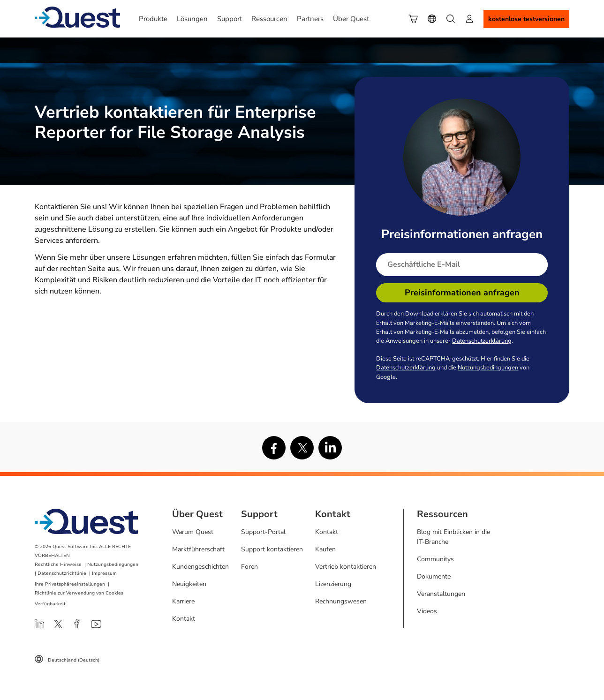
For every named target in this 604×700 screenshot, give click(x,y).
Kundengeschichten (200, 567)
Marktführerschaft (198, 549)
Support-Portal (263, 532)
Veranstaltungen (441, 594)
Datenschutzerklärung (482, 341)
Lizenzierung (333, 584)
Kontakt (184, 619)
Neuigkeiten (189, 584)
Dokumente (434, 576)
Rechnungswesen (341, 601)
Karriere (183, 601)
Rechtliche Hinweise (58, 565)
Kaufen (325, 549)
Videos (427, 611)
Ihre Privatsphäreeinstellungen (70, 584)
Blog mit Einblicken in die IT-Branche (453, 537)
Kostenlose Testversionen (526, 19)
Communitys (435, 559)
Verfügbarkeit (50, 604)
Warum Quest (193, 532)
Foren (249, 567)
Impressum (104, 573)
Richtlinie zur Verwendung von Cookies (79, 593)
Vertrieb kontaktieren (346, 567)
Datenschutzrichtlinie (62, 573)
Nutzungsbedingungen (488, 368)
